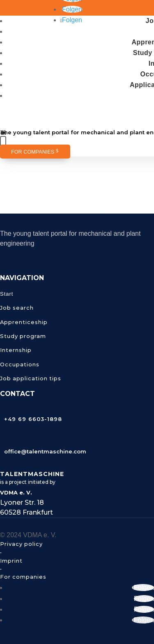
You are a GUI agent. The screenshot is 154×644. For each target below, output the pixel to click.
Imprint (11, 561)
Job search (17, 308)
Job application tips (31, 378)
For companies (33, 152)
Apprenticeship (24, 322)
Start (7, 294)
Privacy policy (21, 544)
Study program (23, 336)
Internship (16, 350)
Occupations (20, 364)
